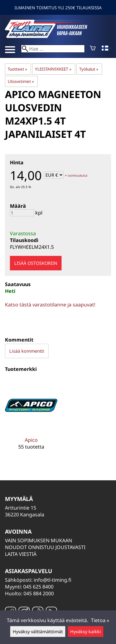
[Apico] (31, 419)
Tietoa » (100, 620)
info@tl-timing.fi (53, 580)
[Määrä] (22, 213)
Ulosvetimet (21, 81)
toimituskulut (78, 175)
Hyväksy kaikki (86, 632)
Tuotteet (17, 69)
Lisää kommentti (27, 351)
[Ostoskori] (93, 49)
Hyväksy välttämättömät (38, 632)
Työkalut (89, 69)
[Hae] (53, 49)
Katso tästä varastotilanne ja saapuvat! (50, 305)
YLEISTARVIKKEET (53, 69)
